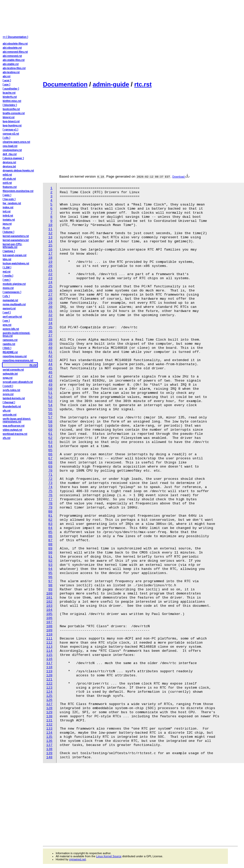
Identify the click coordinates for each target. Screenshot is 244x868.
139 (49, 753)
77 (50, 499)
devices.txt (9, 166)
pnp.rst (7, 325)
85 (50, 532)
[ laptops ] (9, 251)
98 (50, 585)
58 (50, 422)
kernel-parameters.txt (16, 240)
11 (50, 229)
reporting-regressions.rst (18, 360)
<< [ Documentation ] (15, 37)
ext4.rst (7, 183)
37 (50, 336)
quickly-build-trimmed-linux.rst (17, 334)
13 (50, 237)
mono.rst (8, 288)
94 (50, 569)
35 (50, 327)
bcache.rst (9, 93)
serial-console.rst (13, 370)
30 (50, 307)
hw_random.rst (12, 203)
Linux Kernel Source (109, 856)
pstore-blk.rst (11, 329)
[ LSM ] (7, 268)
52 (50, 397)
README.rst (10, 352)
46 (50, 372)
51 (50, 393)
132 (49, 725)
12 (50, 233)
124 (49, 692)
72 (50, 479)
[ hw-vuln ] (9, 199)
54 (50, 405)
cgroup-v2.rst (11, 134)
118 (49, 667)
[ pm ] (6, 321)
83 (50, 524)
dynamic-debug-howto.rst (18, 171)
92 (50, 561)
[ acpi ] (7, 80)
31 (50, 311)
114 (49, 651)
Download (181, 177)
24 (50, 282)
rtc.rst (143, 84)
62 (50, 438)
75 (50, 491)
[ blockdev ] (10, 105)
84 (50, 528)
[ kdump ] (9, 232)
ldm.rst (7, 259)
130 (49, 716)
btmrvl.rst (9, 117)
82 (50, 520)
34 (50, 323)
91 (50, 557)
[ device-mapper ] (13, 158)
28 (50, 299)
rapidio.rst (9, 344)
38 (50, 340)
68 (50, 463)
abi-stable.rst (11, 64)
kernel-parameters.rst (16, 236)
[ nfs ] (6, 296)
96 (50, 577)
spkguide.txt (10, 374)
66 (50, 454)
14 (50, 241)
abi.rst (7, 76)
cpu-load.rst (10, 146)
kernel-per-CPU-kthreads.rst (13, 246)
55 (50, 409)
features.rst (10, 187)
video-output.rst (13, 430)
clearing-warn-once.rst (16, 142)
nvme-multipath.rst (14, 304)
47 (50, 377)
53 (50, 401)
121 (49, 680)
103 (49, 606)
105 (49, 614)
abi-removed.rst (12, 56)
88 (50, 544)
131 (49, 720)
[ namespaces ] (12, 292)
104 (49, 610)
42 (50, 356)
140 (49, 757)
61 (50, 434)
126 (49, 700)
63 (50, 442)
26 (50, 291)
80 (50, 512)
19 (50, 262)
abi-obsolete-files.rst (15, 44)
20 (50, 266)
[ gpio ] (7, 195)
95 (50, 573)
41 (50, 352)
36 (50, 332)
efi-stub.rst (9, 179)
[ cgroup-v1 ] (11, 130)
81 (50, 516)
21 (50, 270)
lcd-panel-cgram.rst (15, 255)
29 (50, 303)
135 (49, 737)
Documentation (65, 84)
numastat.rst (10, 300)
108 (49, 626)
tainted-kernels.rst (14, 398)
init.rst (7, 211)
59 (50, 426)
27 (50, 295)
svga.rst (8, 378)
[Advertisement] (117, 40)
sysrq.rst (8, 394)
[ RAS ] (7, 348)
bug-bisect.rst (11, 121)
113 (49, 647)
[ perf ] (7, 313)
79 (50, 508)
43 (50, 360)
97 (50, 581)
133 (49, 729)
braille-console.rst (14, 113)
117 (49, 663)
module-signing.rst (14, 284)
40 (50, 348)
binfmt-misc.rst (12, 101)
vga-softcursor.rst (14, 426)
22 (50, 274)
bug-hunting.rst (12, 126)
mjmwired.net (78, 859)
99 (50, 589)
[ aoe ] (7, 85)
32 (50, 315)
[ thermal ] (9, 402)
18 (50, 258)
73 (50, 483)
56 (50, 413)
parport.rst (9, 308)
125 (49, 696)
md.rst (7, 272)
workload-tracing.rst (15, 434)
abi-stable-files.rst (14, 60)
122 (49, 684)
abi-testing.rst (11, 72)
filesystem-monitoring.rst (18, 191)
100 (49, 594)
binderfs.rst (10, 97)
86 (50, 536)
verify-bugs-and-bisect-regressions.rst (17, 420)
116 (49, 659)
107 (49, 622)
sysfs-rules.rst (11, 390)
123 (49, 688)
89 (50, 549)
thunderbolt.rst (12, 406)
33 (50, 319)
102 (49, 602)
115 (49, 655)
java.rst (7, 224)
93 (50, 565)
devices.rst (9, 162)
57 (50, 417)
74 (50, 487)
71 (50, 475)
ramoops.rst (10, 340)
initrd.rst (8, 216)
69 (50, 467)
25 (50, 286)
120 (49, 675)
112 (49, 643)
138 (49, 749)
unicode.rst (10, 415)
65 (50, 450)
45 (50, 368)
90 (50, 553)
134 (49, 733)
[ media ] (8, 276)
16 (50, 250)
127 (49, 704)
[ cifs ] (7, 138)
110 (49, 634)
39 (50, 344)
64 (50, 446)
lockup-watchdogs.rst (16, 263)
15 (50, 246)
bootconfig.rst (11, 109)
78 (50, 503)
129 (49, 712)
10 (50, 225)
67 (50, 458)
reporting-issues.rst (15, 356)
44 (50, 364)
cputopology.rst (12, 150)
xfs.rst (7, 438)
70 (50, 471)
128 (49, 708)
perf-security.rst (12, 317)
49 (50, 385)
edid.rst (7, 175)
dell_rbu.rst (10, 154)
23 (50, 278)
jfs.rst (6, 228)
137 (49, 745)
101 (49, 598)
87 (50, 540)
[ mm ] (7, 280)
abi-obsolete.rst (12, 48)
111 (49, 639)
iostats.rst (9, 220)
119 (49, 671)
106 (49, 618)
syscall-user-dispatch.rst (18, 382)
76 (50, 495)
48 (50, 381)
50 (50, 389)
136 (49, 741)
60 (50, 430)
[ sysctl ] (8, 386)
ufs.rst (7, 411)
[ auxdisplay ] (11, 89)
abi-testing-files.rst (14, 68)
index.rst (8, 207)
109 (49, 630)
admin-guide (111, 84)
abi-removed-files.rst (15, 52)
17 (50, 254)
